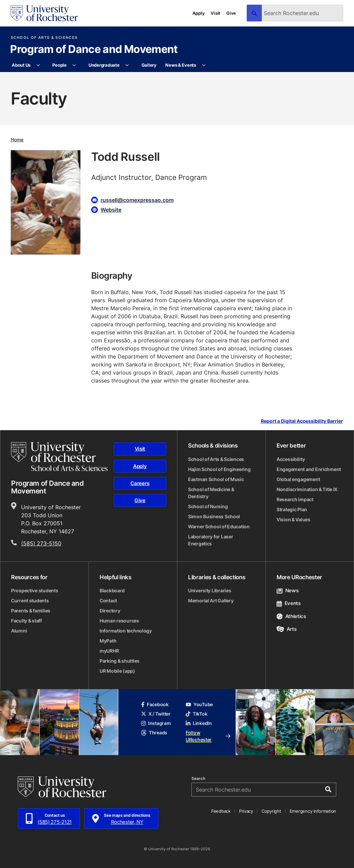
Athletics (291, 616)
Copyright (271, 811)
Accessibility (291, 459)
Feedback (221, 811)
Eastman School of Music (216, 479)
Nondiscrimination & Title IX (307, 489)
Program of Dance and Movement (94, 50)
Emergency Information (313, 811)
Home (17, 140)
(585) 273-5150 (41, 543)
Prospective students (35, 590)
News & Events (181, 65)
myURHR (109, 651)
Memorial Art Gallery (211, 600)
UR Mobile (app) (117, 671)
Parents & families (31, 611)
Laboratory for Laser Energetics (211, 540)
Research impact (295, 499)
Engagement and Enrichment (309, 469)
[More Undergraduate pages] (127, 65)
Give (231, 13)
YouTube (199, 704)
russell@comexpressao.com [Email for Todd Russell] (137, 200)
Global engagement (298, 479)
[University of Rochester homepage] (44, 13)
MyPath (108, 641)
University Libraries (210, 590)
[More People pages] (74, 65)
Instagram (156, 723)
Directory (110, 611)
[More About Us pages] (38, 65)
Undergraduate (104, 65)
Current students (30, 600)
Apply (199, 13)
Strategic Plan (292, 509)
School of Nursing (208, 506)
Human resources (119, 621)
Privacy (246, 811)
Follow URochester (208, 736)
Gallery (149, 65)
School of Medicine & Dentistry (211, 493)
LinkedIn (199, 723)
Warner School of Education (219, 526)
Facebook (155, 704)
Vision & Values (293, 519)
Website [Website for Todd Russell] (111, 210)
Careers (140, 483)
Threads (154, 732)
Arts (286, 629)
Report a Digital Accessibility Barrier (302, 421)
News (287, 590)
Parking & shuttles (120, 661)
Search (198, 779)
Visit (215, 13)
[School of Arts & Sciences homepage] (59, 457)
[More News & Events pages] (204, 65)
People (59, 65)
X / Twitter (156, 714)
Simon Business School (214, 516)
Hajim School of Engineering (219, 469)
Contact (108, 600)
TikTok (196, 714)
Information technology (126, 631)
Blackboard (112, 590)
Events (289, 603)
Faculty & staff (26, 621)
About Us (21, 65)
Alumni (19, 631)
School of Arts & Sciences (44, 38)
